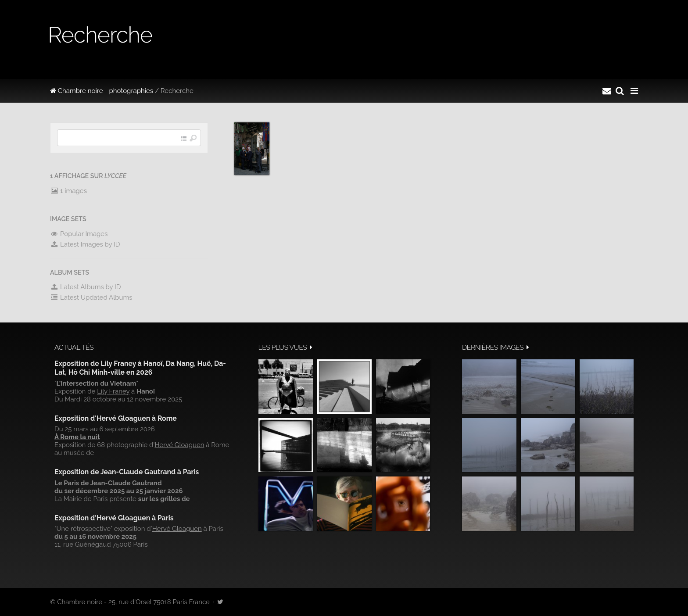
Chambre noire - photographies (102, 91)
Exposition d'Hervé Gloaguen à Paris (114, 518)
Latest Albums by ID (86, 287)
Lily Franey (113, 391)
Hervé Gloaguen (179, 445)
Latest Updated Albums (91, 297)
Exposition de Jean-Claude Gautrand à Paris (127, 472)
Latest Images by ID (85, 244)
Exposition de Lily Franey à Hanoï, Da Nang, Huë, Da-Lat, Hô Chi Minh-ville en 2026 (140, 368)
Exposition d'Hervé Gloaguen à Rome (116, 418)
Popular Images (79, 234)
